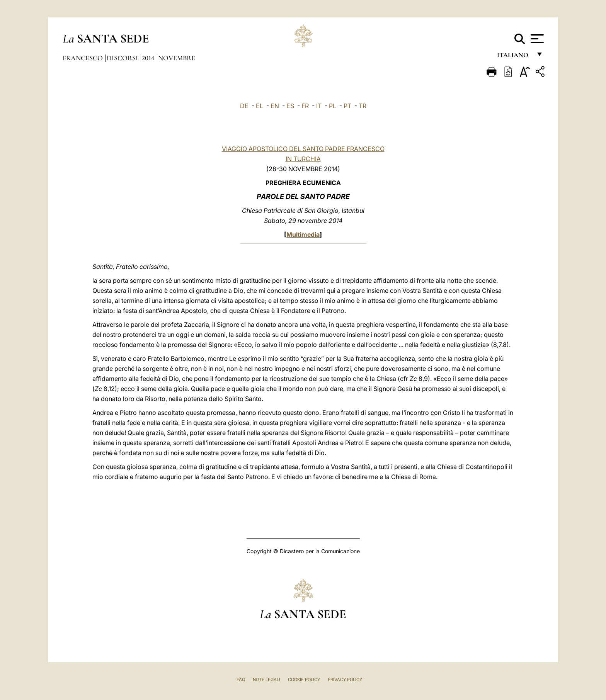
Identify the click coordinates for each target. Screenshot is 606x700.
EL (260, 106)
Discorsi (123, 58)
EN (275, 106)
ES (290, 106)
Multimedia (303, 234)
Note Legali (266, 680)
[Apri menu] (536, 39)
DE (244, 106)
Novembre (177, 58)
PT (347, 106)
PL (333, 106)
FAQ (241, 680)
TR (363, 106)
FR (305, 106)
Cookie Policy (304, 680)
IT (319, 106)
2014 (149, 58)
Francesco (83, 58)
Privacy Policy (345, 680)
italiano (514, 57)
